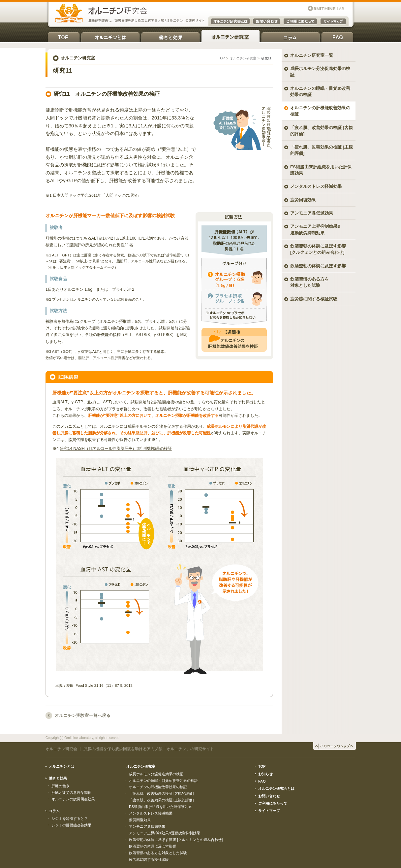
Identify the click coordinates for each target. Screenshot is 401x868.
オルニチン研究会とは (276, 788)
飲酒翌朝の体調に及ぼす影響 (318, 266)
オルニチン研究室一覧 (312, 55)
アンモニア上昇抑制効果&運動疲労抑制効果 (165, 833)
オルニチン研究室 (231, 36)
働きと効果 (170, 36)
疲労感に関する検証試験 (314, 299)
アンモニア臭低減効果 (312, 213)
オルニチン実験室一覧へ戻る (83, 715)
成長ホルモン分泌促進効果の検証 (320, 72)
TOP (64, 36)
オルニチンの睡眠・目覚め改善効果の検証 (320, 91)
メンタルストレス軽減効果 (316, 186)
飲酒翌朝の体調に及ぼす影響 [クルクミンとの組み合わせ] (318, 249)
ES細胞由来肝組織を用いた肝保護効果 (321, 170)
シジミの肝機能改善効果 (71, 825)
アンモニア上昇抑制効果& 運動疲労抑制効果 (315, 229)
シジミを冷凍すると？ (70, 818)
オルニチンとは (110, 36)
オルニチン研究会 (61, 749)
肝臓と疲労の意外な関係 (71, 792)
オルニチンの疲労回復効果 (73, 799)
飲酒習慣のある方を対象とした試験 (309, 282)
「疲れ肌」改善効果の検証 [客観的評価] (322, 131)
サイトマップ (269, 811)
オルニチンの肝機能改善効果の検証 (320, 111)
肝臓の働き (61, 786)
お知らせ (265, 774)
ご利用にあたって (273, 803)
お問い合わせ (269, 796)
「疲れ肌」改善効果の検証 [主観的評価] (322, 150)
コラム (291, 36)
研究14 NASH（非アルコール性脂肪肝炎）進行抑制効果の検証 (116, 449)
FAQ (337, 36)
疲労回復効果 (303, 200)
